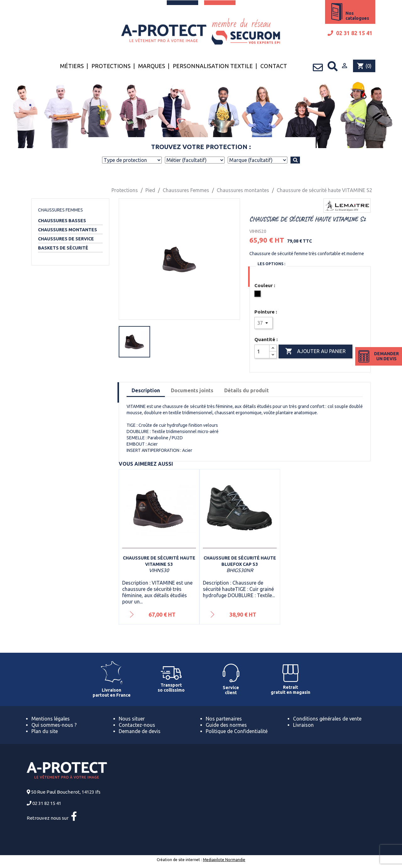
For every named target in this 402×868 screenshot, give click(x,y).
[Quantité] (262, 351)
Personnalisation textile (213, 66)
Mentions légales (51, 719)
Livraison (303, 725)
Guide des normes (226, 725)
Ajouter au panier (315, 351)
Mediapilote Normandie (224, 860)
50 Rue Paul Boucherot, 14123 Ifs (66, 792)
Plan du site (45, 731)
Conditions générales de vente (327, 719)
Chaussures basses (62, 221)
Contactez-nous (137, 725)
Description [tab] (146, 390)
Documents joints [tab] (192, 390)
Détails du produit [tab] (247, 390)
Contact (274, 66)
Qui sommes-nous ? (54, 725)
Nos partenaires (224, 719)
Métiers (72, 66)
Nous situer (132, 719)
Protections (111, 66)
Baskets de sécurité (63, 248)
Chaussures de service (66, 239)
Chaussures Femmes (60, 210)
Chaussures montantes (68, 230)
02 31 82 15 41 (350, 33)
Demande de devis (140, 731)
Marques (152, 66)
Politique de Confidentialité (237, 731)
